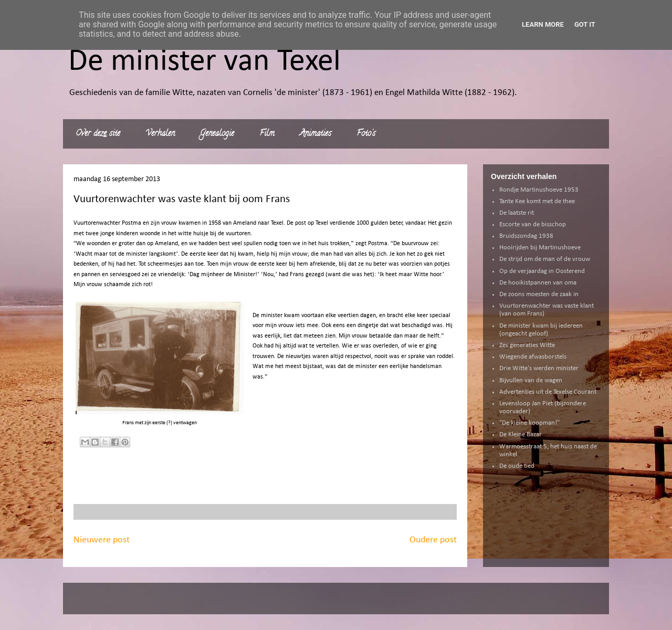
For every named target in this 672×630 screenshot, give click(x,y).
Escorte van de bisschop (533, 224)
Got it (585, 24)
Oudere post (433, 540)
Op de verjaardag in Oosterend (542, 271)
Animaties (316, 134)
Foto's (366, 134)
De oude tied (517, 466)
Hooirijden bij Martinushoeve (540, 248)
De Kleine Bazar (521, 434)
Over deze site (98, 134)
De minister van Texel (204, 62)
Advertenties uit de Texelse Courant (548, 392)
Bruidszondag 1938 (526, 236)
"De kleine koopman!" (529, 423)
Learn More (543, 24)
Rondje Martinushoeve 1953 (539, 190)
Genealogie (217, 134)
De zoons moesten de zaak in (539, 294)
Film (267, 134)
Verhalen (160, 134)
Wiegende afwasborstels (533, 357)
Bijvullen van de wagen (531, 380)
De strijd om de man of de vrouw (545, 259)
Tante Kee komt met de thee (537, 201)
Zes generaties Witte (527, 345)
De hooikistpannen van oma (538, 283)
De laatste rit (517, 213)
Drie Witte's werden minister (539, 368)
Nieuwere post (102, 540)
